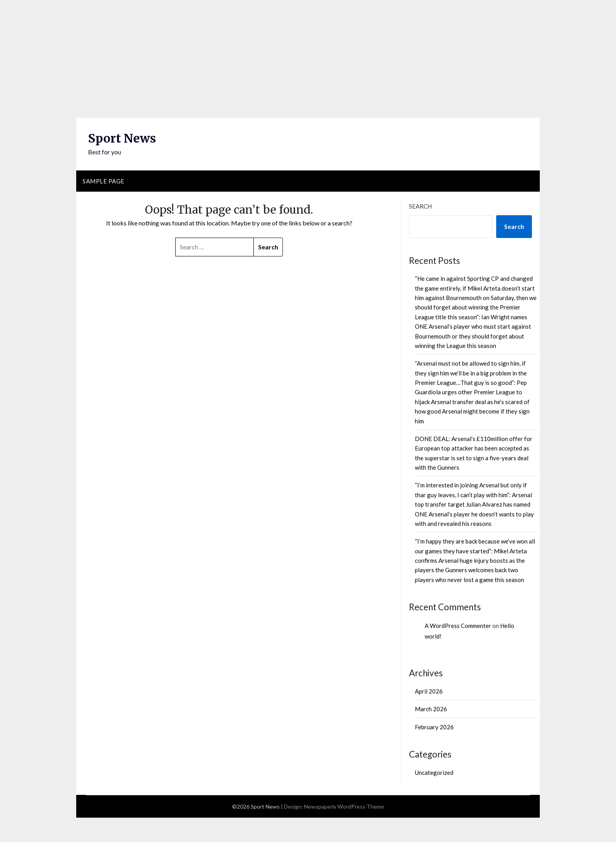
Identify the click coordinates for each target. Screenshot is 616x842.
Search (420, 206)
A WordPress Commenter (458, 626)
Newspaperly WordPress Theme (344, 806)
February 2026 (434, 727)
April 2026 (429, 691)
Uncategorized (434, 772)
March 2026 (431, 709)
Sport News (122, 138)
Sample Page (104, 181)
